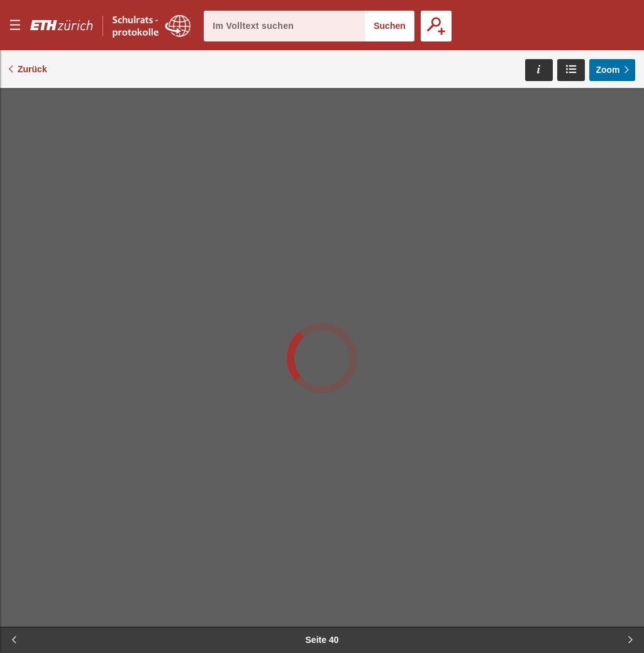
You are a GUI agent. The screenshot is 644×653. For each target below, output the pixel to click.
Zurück (32, 69)
